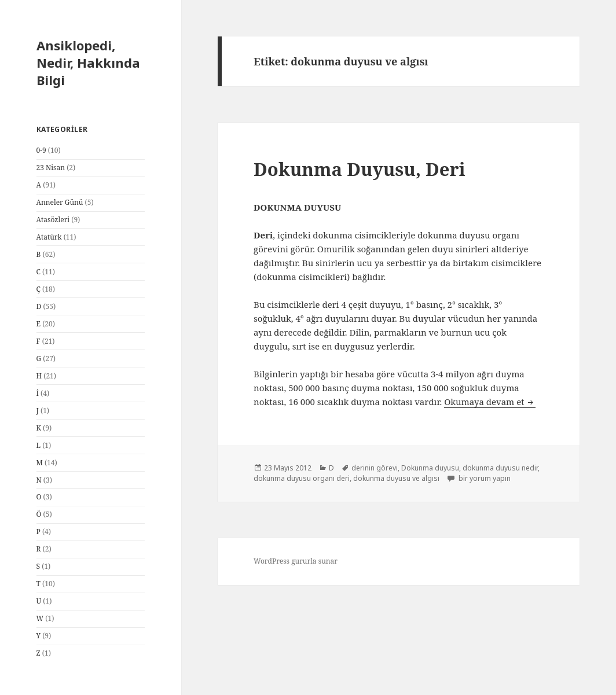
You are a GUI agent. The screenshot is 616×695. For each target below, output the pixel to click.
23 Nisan (51, 168)
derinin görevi (375, 468)
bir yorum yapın (484, 478)
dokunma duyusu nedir (500, 468)
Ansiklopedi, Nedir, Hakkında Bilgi (88, 62)
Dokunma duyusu (430, 468)
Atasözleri (53, 220)
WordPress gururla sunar (296, 561)
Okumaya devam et (490, 402)
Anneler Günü (60, 202)
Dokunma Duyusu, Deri (360, 169)
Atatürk (49, 237)
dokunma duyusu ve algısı (396, 478)
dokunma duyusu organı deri (302, 478)
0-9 (41, 150)
